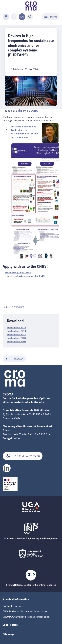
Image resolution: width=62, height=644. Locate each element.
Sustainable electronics (23, 127)
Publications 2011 (16, 331)
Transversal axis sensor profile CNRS (25, 276)
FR (14, 17)
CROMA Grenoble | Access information (25, 611)
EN (22, 17)
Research (14, 359)
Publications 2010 (16, 334)
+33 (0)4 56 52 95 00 (23, 456)
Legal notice (10, 625)
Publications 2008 (16, 341)
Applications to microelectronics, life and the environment (24, 134)
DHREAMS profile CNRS (18, 273)
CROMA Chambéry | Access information (26, 617)
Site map (8, 634)
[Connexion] (6, 17)
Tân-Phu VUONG (28, 111)
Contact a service (13, 606)
